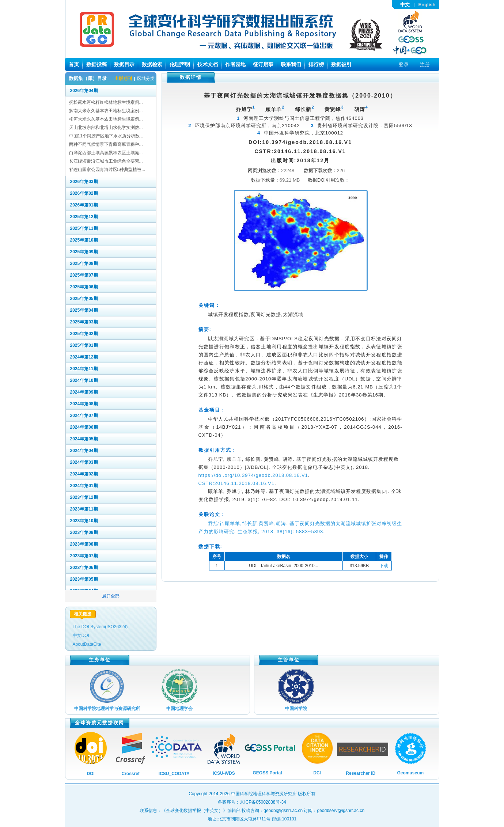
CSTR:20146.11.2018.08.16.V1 (236, 483)
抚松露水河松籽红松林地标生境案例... (106, 102)
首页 (74, 64)
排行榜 (316, 64)
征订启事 (263, 64)
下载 (384, 566)
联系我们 (291, 64)
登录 (404, 65)
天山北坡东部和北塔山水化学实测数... (106, 128)
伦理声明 (180, 64)
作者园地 (235, 64)
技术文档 (208, 64)
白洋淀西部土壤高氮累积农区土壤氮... (106, 153)
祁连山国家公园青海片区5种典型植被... (107, 170)
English (427, 5)
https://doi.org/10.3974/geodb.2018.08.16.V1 (253, 475)
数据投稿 (96, 64)
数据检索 (152, 64)
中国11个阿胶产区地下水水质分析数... (106, 136)
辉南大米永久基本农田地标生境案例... (106, 111)
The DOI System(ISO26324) (100, 627)
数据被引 (341, 64)
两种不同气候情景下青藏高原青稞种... (106, 144)
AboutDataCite (87, 644)
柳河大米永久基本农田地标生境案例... (106, 119)
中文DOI (81, 636)
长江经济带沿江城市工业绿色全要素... (106, 161)
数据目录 (124, 64)
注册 (425, 65)
